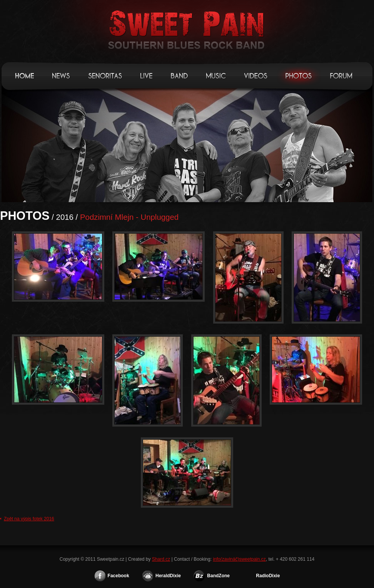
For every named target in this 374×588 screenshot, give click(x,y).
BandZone (218, 576)
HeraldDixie (168, 576)
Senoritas (105, 76)
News (61, 76)
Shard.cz (161, 559)
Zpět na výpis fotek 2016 (29, 519)
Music (216, 76)
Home (25, 76)
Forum (342, 76)
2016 (65, 217)
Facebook (119, 576)
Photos (299, 76)
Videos (256, 76)
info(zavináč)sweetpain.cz (239, 559)
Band (180, 76)
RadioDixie (268, 576)
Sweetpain (187, 27)
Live (147, 76)
